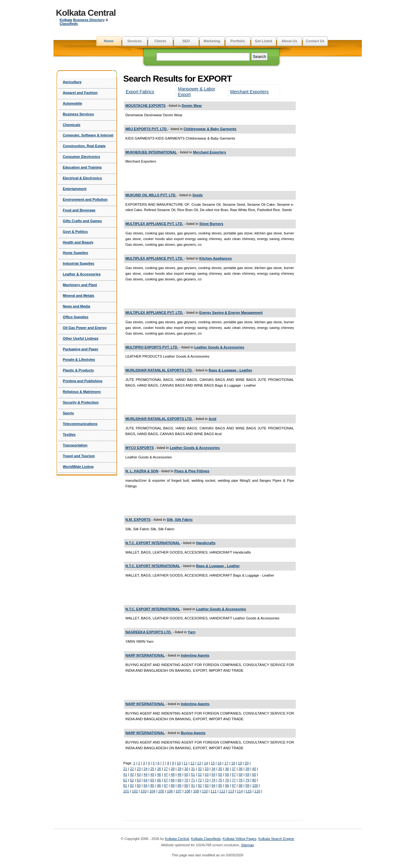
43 (139, 774)
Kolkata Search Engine (276, 839)
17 (226, 763)
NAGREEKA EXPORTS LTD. (149, 632)
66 (159, 780)
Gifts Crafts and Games (82, 221)
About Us (289, 41)
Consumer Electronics (82, 157)
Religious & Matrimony (82, 392)
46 (159, 774)
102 (135, 791)
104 (152, 791)
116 (257, 791)
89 (179, 785)
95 (220, 785)
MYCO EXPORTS (140, 448)
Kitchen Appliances (215, 258)
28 (173, 769)
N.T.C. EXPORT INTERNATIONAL (153, 543)
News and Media (77, 306)
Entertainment (75, 189)
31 (193, 769)
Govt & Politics (76, 232)
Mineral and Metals (79, 296)
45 (152, 774)
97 (234, 785)
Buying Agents (193, 733)
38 (240, 769)
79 (247, 780)
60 (254, 774)
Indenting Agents (195, 655)
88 (173, 785)
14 (206, 763)
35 (220, 769)
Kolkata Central (86, 13)
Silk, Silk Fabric (180, 520)
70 (186, 780)
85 (152, 785)
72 (200, 780)
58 (240, 774)
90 (186, 785)
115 (249, 791)
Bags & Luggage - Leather (230, 370)
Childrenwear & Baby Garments (210, 129)
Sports (68, 413)
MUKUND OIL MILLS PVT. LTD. (151, 195)
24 (145, 769)
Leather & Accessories (82, 274)
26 (159, 769)
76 (227, 780)
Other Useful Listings (81, 338)
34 (213, 769)
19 (240, 763)
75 (220, 780)
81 (125, 785)
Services (134, 41)
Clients (160, 41)
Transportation (75, 445)
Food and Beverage (79, 210)
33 (206, 769)
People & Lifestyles (79, 359)
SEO (186, 41)
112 (222, 791)
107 (179, 791)
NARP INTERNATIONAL (145, 655)
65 (152, 780)
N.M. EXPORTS (138, 520)
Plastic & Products (79, 370)
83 (139, 785)
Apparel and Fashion (80, 93)
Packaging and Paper (81, 349)
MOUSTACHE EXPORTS (146, 106)
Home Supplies (76, 253)
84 (145, 785)
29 (179, 769)
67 (166, 780)
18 (233, 763)
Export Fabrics (140, 92)
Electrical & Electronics (82, 178)
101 (126, 791)
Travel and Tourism (79, 456)
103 (144, 791)
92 (200, 785)
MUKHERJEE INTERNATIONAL (151, 152)
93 (206, 785)
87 (166, 785)
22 (132, 769)
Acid (212, 419)
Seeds (197, 195)
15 (213, 763)
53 (206, 774)
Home (109, 41)
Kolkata (66, 20)
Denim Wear (192, 106)
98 (240, 785)
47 (166, 774)
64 (145, 780)
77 (234, 780)
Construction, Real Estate (84, 146)
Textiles (69, 434)
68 (173, 780)
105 (161, 791)
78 (240, 780)
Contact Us (315, 41)
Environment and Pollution (85, 199)
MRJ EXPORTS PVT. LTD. (147, 129)
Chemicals (72, 125)
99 (247, 785)
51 (193, 774)
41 (125, 774)
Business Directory (89, 20)
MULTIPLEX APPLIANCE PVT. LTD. (154, 224)
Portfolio (238, 41)
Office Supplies (76, 317)
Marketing (212, 41)
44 (145, 774)
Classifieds (69, 24)
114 (240, 791)
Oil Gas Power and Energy (85, 328)
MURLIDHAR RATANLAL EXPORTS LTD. (159, 370)
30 (186, 769)
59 (247, 774)
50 (186, 774)
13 (199, 763)
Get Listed (264, 41)
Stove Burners (211, 224)
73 (206, 780)
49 (179, 774)
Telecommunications (80, 424)
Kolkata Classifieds (206, 839)
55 (220, 774)
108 (187, 791)
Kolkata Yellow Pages (240, 839)
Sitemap (247, 845)
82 (132, 785)
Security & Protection (81, 402)
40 (254, 769)
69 (179, 780)
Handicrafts (206, 543)
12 (192, 763)
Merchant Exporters (250, 92)
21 (125, 769)
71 (193, 780)
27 (166, 769)
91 (193, 785)
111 (213, 791)
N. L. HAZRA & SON (142, 471)
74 (213, 780)
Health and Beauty (78, 242)
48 (173, 774)
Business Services (79, 114)
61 (125, 780)
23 (139, 769)
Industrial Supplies (79, 263)
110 (205, 791)
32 (200, 769)
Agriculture (72, 82)
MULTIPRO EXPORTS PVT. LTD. (152, 347)
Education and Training (82, 167)
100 (255, 785)
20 (247, 763)
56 (227, 774)
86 (159, 785)
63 (139, 780)
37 (234, 769)
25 (152, 769)
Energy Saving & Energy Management (231, 313)
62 (132, 780)
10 (179, 763)
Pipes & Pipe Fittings (192, 471)
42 (132, 774)
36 (227, 769)
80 (254, 780)
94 (213, 785)
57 (234, 774)
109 (196, 791)
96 (227, 785)
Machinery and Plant (80, 285)
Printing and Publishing (83, 381)
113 (231, 791)
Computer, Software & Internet (88, 135)
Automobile (73, 103)
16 (220, 763)
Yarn (192, 632)
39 (247, 769)
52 (200, 774)
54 (213, 774)
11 (186, 763)
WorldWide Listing (78, 467)
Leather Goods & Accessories (219, 347)
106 (170, 791)
